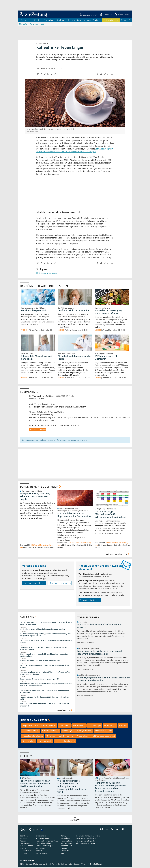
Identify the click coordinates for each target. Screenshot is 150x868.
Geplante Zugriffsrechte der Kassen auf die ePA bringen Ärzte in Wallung (45, 667)
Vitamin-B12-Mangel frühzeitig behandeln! (37, 358)
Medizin (38, 21)
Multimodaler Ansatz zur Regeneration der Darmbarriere (74, 516)
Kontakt (39, 852)
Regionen (97, 21)
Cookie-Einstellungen (44, 847)
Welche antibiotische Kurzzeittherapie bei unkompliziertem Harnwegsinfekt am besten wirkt (72, 787)
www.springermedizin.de (86, 839)
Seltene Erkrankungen (65, 742)
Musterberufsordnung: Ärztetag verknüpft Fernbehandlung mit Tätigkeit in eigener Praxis (45, 636)
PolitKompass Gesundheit (103, 737)
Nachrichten (27, 21)
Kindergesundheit (84, 732)
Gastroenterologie (50, 732)
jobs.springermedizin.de (86, 844)
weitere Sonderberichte (118, 555)
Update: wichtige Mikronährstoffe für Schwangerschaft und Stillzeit (111, 515)
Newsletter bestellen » (90, 601)
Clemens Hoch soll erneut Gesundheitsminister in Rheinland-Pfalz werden (44, 692)
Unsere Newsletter (34, 721)
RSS (62, 854)
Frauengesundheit (31, 732)
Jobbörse (23, 854)
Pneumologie (82, 737)
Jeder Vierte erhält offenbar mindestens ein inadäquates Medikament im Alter (35, 784)
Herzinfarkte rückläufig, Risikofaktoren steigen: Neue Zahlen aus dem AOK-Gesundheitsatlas (46, 686)
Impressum (40, 849)
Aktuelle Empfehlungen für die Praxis (74, 358)
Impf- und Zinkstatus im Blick (73, 311)
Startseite (23, 839)
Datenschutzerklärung (45, 844)
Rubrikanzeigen (67, 844)
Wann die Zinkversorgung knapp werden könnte (108, 313)
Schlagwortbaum (43, 839)
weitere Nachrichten (65, 711)
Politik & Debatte (111, 21)
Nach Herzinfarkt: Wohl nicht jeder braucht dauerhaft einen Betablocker (100, 653)
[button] (127, 15)
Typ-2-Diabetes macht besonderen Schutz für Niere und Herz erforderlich (44, 706)
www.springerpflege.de (85, 842)
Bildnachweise (42, 854)
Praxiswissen (49, 21)
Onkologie (51, 737)
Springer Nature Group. (70, 865)
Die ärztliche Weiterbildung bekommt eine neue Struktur (43, 630)
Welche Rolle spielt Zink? (34, 311)
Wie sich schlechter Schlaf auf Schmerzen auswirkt (40, 662)
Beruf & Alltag (79, 726)
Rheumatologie (45, 742)
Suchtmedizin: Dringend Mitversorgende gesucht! (40, 680)
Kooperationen (84, 21)
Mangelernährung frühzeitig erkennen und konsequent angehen (35, 497)
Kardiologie (67, 732)
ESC (38, 274)
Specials (71, 21)
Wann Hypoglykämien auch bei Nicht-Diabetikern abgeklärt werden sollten (44, 656)
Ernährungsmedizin (49, 274)
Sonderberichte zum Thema (39, 487)
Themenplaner (67, 842)
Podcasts (61, 21)
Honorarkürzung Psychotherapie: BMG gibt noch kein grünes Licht (44, 699)
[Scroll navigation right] (130, 21)
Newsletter (65, 852)
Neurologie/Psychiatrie (33, 737)
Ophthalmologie (66, 737)
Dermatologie (95, 726)
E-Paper (64, 849)
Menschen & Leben (103, 732)
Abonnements (66, 847)
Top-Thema (64, 726)
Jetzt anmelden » (34, 584)
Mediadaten (65, 839)
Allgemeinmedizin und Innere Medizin (39, 726)
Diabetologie (110, 726)
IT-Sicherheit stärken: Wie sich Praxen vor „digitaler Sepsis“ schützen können (44, 649)
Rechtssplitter (29, 742)
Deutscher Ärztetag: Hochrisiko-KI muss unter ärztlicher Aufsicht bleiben (46, 642)
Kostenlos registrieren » (60, 584)
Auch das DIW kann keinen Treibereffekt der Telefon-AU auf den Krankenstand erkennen (45, 674)
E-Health (123, 726)
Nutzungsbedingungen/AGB (47, 842)
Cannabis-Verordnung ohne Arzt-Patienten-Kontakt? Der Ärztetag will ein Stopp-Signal (46, 624)
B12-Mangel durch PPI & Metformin (108, 358)
